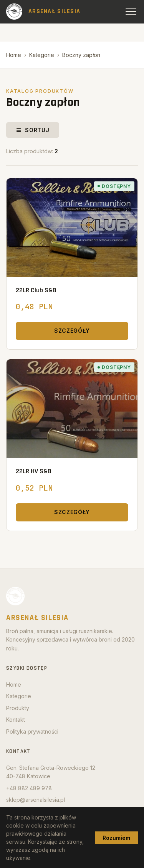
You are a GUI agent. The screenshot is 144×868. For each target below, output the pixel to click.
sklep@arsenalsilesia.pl (36, 800)
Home (14, 55)
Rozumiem (116, 838)
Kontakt (16, 720)
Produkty (18, 708)
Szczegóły (72, 331)
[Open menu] (131, 12)
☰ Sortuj (33, 130)
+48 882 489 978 (29, 788)
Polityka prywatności (32, 731)
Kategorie (42, 55)
